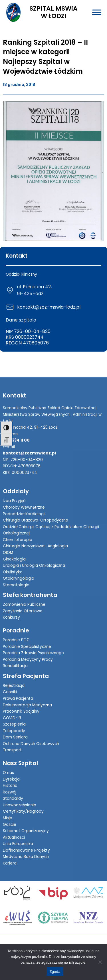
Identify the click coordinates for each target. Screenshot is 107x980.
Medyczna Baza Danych (26, 857)
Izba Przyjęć (14, 501)
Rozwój (10, 792)
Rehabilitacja (15, 666)
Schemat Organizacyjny (26, 831)
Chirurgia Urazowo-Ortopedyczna (36, 520)
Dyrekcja (11, 779)
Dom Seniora (15, 737)
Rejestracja (14, 686)
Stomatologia (16, 585)
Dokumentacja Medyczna (27, 705)
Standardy (13, 798)
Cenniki (10, 692)
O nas (8, 773)
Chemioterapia (18, 540)
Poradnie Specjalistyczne (27, 647)
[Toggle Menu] (97, 12)
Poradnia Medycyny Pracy (28, 659)
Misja (8, 818)
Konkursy (11, 617)
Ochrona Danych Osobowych (31, 744)
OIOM (8, 553)
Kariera (10, 863)
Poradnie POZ (16, 640)
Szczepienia (14, 724)
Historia (10, 786)
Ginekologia (14, 559)
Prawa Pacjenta (18, 698)
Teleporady (14, 731)
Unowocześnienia (20, 805)
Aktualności (14, 837)
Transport (12, 750)
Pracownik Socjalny (21, 711)
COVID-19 (12, 718)
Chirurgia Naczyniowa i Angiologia (35, 546)
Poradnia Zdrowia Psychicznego (33, 653)
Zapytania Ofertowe (23, 611)
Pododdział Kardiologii (24, 514)
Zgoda (55, 972)
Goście (10, 825)
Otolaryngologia (19, 578)
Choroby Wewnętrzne (24, 507)
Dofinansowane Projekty (26, 850)
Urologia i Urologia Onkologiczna (34, 566)
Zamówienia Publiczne (24, 604)
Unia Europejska (18, 844)
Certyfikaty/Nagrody (23, 811)
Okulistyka (13, 572)
